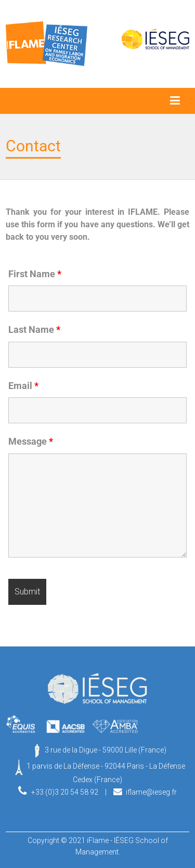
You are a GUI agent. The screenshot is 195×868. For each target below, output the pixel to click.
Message (31, 442)
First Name (35, 274)
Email (23, 386)
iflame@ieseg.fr (151, 792)
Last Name (34, 330)
